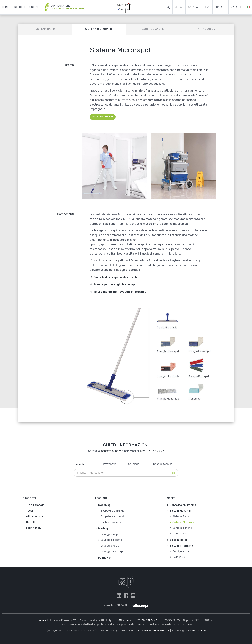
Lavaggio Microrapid (113, 551)
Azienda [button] (194, 7)
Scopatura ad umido (113, 516)
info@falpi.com (111, 451)
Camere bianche (153, 29)
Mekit (193, 631)
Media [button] (179, 7)
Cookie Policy (143, 631)
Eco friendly (34, 528)
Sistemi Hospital (180, 511)
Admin (202, 631)
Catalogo (132, 464)
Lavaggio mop (109, 534)
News (207, 7)
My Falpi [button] (237, 7)
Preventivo (108, 464)
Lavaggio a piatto (111, 540)
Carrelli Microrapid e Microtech (115, 277)
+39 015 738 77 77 (152, 451)
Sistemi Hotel (178, 540)
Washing (103, 528)
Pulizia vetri (106, 558)
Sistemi (35, 7)
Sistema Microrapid (99, 29)
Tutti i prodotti (36, 505)
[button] (248, 7)
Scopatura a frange (113, 511)
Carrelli (31, 522)
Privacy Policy (161, 631)
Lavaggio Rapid (110, 546)
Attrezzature (35, 516)
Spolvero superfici (111, 522)
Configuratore (65, 7)
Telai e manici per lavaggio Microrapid (120, 292)
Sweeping (104, 505)
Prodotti (19, 7)
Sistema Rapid (45, 29)
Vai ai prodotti (103, 117)
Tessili (30, 511)
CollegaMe (179, 557)
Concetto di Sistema (183, 505)
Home (5, 7)
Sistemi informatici (182, 546)
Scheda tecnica (161, 464)
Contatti (221, 7)
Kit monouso (207, 29)
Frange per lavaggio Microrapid (115, 284)
